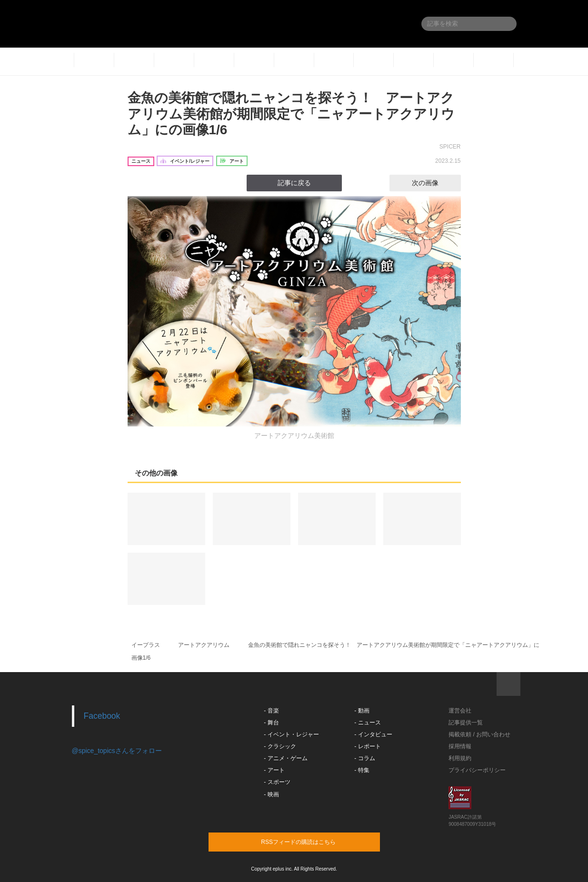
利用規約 (460, 758)
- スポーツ (277, 782)
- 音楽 (271, 711)
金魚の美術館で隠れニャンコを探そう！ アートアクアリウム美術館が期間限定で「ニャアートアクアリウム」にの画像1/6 (291, 114)
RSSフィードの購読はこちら (312, 842)
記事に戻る (294, 183)
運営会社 (460, 711)
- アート (274, 770)
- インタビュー (373, 734)
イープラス (146, 645)
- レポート (367, 746)
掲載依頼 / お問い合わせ (479, 734)
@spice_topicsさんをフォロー (117, 751)
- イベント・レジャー (291, 734)
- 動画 (362, 711)
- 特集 (362, 770)
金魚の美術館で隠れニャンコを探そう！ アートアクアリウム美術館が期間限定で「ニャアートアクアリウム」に (394, 645)
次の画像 (434, 183)
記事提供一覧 (466, 723)
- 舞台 (271, 723)
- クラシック (280, 746)
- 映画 (271, 794)
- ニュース (367, 723)
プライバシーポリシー (477, 770)
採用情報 (460, 746)
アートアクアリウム (204, 645)
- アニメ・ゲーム (285, 758)
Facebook (102, 716)
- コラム (364, 758)
